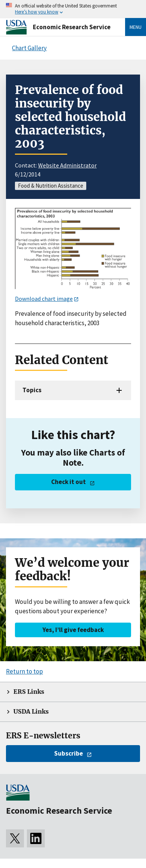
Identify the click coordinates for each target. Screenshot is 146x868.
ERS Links (29, 692)
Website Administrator (67, 165)
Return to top (24, 671)
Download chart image (44, 299)
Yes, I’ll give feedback (73, 630)
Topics (32, 390)
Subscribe (69, 753)
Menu (136, 27)
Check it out (69, 482)
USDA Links (31, 712)
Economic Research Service (72, 27)
